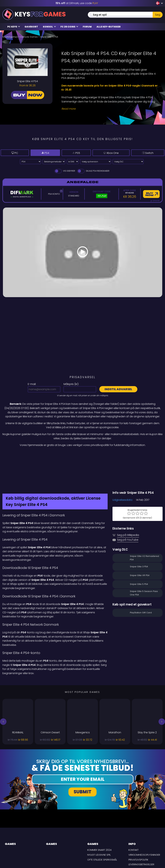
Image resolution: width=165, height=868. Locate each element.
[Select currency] (73, 162)
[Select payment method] (54, 162)
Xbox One (104, 153)
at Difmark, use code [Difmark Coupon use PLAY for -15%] (77, 3)
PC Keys (14, 27)
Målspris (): (71, 384)
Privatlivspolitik (138, 830)
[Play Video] (83, 252)
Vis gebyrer (65, 171)
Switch (146, 153)
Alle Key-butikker (109, 27)
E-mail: (32, 384)
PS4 (38, 153)
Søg (158, 15)
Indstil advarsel (118, 389)
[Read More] (110, 109)
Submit (82, 763)
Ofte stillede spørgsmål (102, 830)
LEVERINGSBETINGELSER (141, 835)
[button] (3, 693)
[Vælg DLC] (128, 162)
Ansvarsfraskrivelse (142, 840)
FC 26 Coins (69, 27)
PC (12, 153)
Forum (87, 27)
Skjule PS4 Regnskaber (93, 171)
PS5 (66, 153)
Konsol (49, 27)
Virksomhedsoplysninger (144, 826)
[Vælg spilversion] (96, 162)
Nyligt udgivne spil (99, 826)
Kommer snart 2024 (99, 821)
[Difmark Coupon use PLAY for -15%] (82, 454)
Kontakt (133, 821)
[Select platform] (30, 162)
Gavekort (31, 27)
